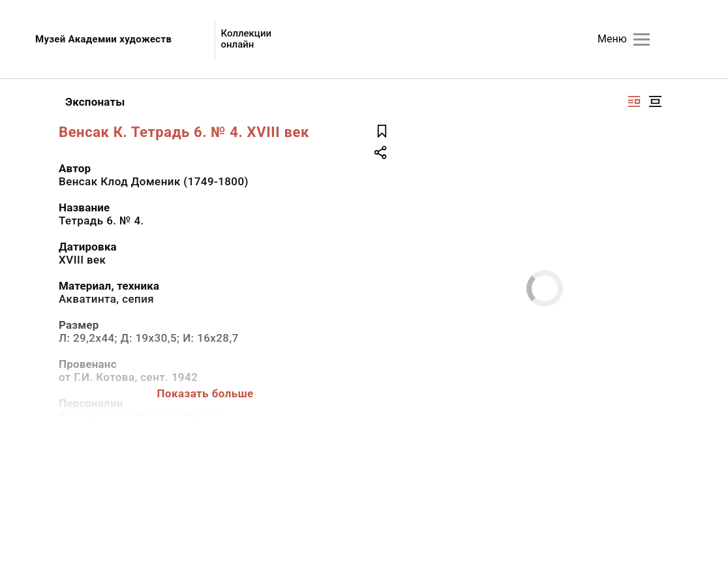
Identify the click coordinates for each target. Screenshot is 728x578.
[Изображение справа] (634, 101)
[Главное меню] (642, 39)
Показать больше (205, 393)
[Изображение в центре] (655, 101)
